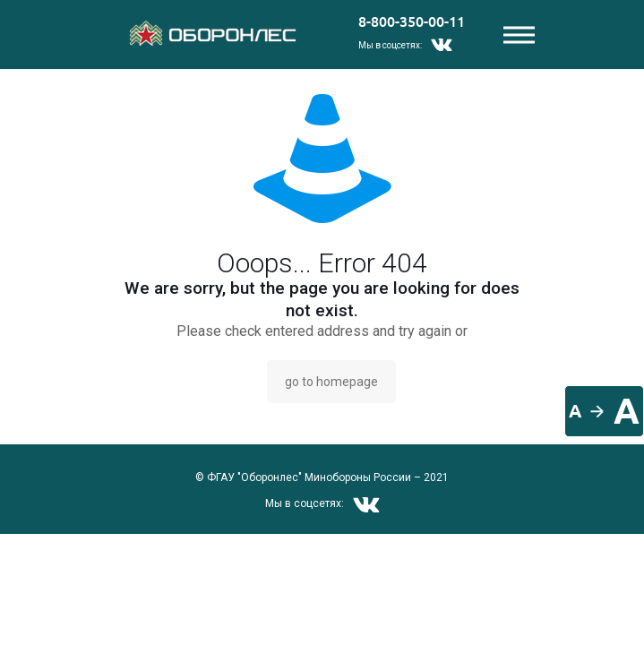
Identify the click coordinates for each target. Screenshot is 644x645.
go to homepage (331, 382)
